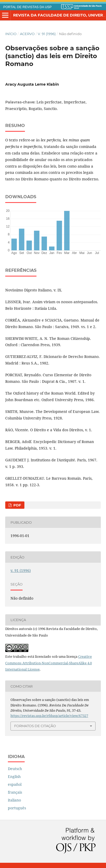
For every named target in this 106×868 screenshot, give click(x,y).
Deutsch (15, 769)
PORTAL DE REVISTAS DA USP (28, 7)
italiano (14, 800)
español (15, 784)
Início (11, 34)
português (17, 808)
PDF (17, 505)
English (14, 776)
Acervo (27, 34)
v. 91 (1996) (47, 34)
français (15, 792)
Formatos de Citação (35, 726)
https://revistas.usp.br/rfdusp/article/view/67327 (49, 716)
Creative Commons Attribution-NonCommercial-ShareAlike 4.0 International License (49, 663)
